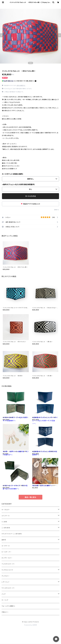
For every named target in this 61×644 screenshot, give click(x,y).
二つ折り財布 (6, 528)
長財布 (4, 540)
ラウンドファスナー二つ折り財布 (12, 534)
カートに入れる (31, 196)
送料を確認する (21, 85)
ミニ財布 (4, 522)
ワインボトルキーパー (8, 588)
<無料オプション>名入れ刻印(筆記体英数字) (18, 184)
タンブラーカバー (7, 558)
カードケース (6, 546)
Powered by (30, 625)
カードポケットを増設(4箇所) (13, 174)
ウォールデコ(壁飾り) (8, 606)
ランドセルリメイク (7, 570)
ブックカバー (6, 576)
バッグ (4, 594)
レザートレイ (5, 582)
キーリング (5, 600)
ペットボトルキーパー (8, 564)
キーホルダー (6, 510)
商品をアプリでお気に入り (30, 204)
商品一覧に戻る (30, 497)
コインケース (6, 516)
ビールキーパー (7, 552)
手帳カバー (5, 612)
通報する (57, 210)
